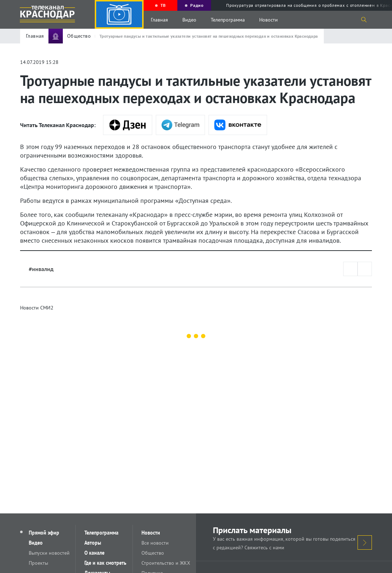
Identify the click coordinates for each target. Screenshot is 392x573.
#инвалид (41, 269)
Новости (269, 20)
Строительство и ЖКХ (166, 563)
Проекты (38, 563)
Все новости (155, 543)
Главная (159, 20)
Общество (153, 553)
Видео (189, 20)
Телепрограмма (228, 20)
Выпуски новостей (49, 553)
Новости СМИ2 (37, 308)
